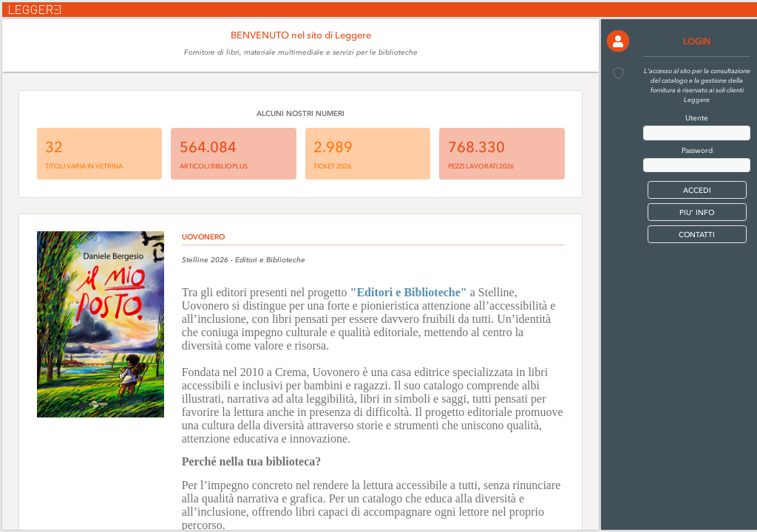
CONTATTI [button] (697, 235)
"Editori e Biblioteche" (409, 292)
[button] (618, 41)
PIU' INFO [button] (697, 212)
